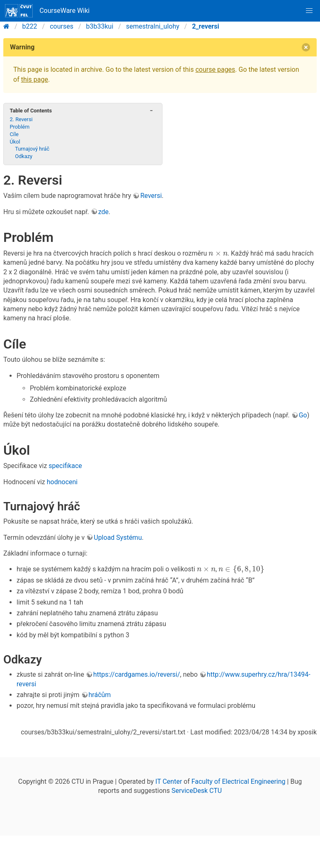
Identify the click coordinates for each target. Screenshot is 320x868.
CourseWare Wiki (47, 11)
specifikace (65, 466)
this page (35, 79)
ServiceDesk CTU (197, 791)
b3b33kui (100, 26)
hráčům (100, 695)
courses (62, 26)
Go (303, 415)
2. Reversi (21, 119)
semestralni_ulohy (153, 26)
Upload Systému (118, 538)
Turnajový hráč (32, 149)
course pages (215, 69)
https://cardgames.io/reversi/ (137, 674)
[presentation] (218, 254)
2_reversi (206, 26)
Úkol (15, 142)
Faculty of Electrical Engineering (239, 781)
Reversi (151, 196)
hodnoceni (62, 482)
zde (103, 212)
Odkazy (24, 156)
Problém (19, 127)
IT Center (169, 781)
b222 (30, 26)
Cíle (14, 134)
